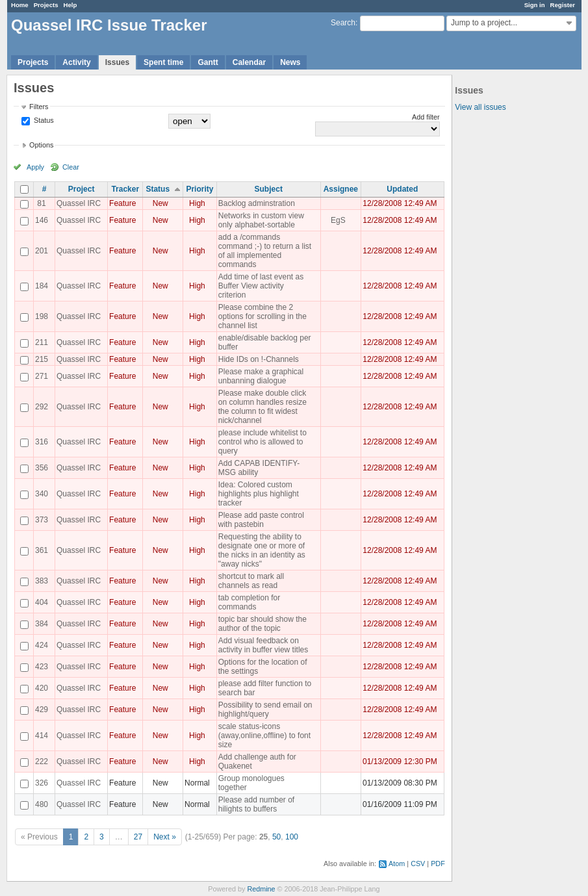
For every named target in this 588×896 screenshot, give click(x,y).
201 (42, 251)
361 (42, 550)
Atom (397, 864)
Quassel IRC (79, 203)
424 (42, 645)
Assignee (341, 189)
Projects (46, 5)
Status (43, 120)
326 (42, 783)
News (290, 62)
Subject (269, 189)
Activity (76, 62)
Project (82, 189)
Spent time (163, 62)
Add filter (426, 117)
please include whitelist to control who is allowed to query (262, 442)
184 (42, 286)
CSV (418, 864)
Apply (35, 167)
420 (42, 688)
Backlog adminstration (257, 203)
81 (41, 203)
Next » (165, 837)
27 (138, 837)
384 (42, 624)
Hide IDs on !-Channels (259, 359)
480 (42, 804)
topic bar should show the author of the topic (262, 624)
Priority (199, 189)
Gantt (208, 62)
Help (70, 5)
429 (42, 710)
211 (42, 342)
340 (42, 494)
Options (41, 145)
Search (343, 23)
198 (42, 316)
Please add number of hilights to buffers (256, 804)
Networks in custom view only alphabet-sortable (261, 220)
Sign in (535, 5)
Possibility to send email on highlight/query (265, 710)
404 (42, 602)
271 (42, 376)
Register (563, 5)
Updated (402, 189)
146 (42, 220)
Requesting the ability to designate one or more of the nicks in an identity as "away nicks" (262, 550)
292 (42, 407)
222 (42, 762)
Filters (39, 107)
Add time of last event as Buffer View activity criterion (261, 286)
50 (276, 837)
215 (42, 359)
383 (42, 581)
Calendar (249, 62)
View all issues (480, 107)
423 (42, 667)
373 (42, 520)
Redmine (261, 889)
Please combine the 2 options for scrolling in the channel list (262, 316)
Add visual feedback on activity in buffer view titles (263, 645)
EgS (338, 220)
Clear (71, 167)
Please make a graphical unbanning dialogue (261, 376)
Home (20, 5)
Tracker (125, 189)
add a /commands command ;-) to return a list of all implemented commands (265, 251)
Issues (117, 62)
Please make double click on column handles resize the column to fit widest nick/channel (262, 407)
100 (292, 837)
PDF (438, 864)
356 (42, 468)
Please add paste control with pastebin (261, 520)
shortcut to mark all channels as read (251, 581)
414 (42, 736)
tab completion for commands (249, 602)
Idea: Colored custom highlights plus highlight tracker (259, 494)
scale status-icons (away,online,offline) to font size (264, 736)
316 (42, 442)
